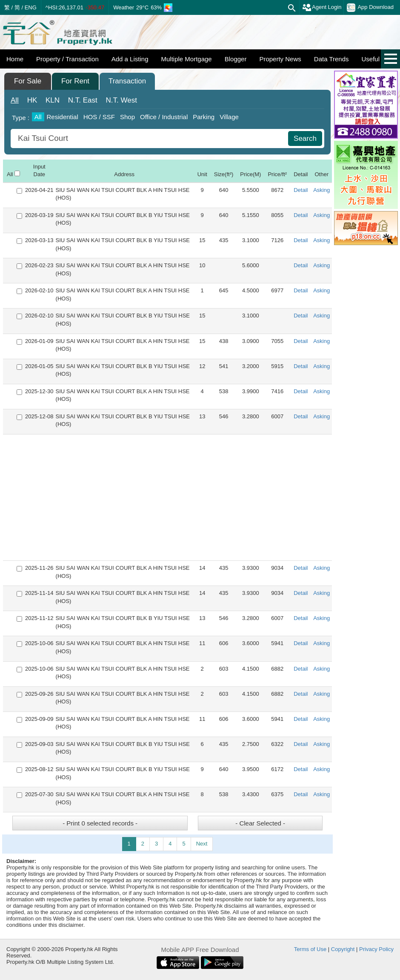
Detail (301, 190)
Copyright (343, 949)
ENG (31, 7)
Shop (127, 117)
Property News (280, 59)
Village (229, 117)
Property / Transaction (67, 59)
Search (305, 139)
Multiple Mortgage (186, 59)
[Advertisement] (167, 497)
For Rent (75, 81)
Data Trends (331, 59)
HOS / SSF (99, 117)
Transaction (127, 81)
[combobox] (150, 139)
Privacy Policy (376, 949)
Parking (204, 117)
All (15, 100)
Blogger (236, 59)
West (121, 100)
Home (15, 59)
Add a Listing (130, 59)
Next (202, 844)
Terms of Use (310, 949)
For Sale (28, 81)
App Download (370, 8)
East (83, 100)
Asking (321, 190)
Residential (63, 117)
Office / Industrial (164, 117)
